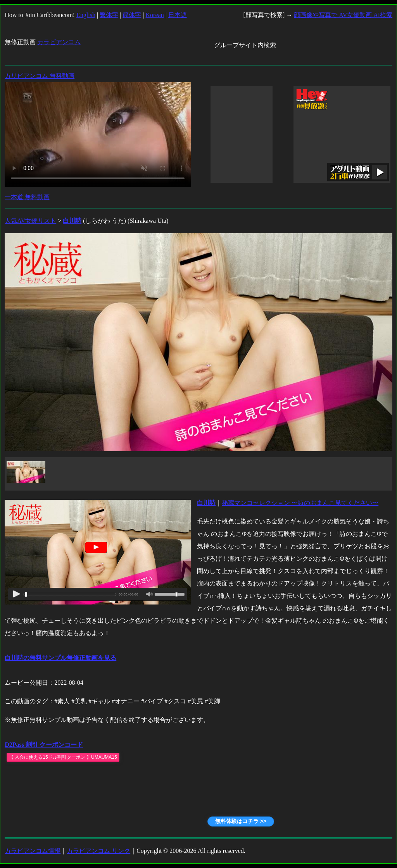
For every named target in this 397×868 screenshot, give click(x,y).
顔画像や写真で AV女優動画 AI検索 (343, 15)
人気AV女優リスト (30, 221)
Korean (155, 15)
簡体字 (132, 15)
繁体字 (109, 15)
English (86, 15)
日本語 (178, 15)
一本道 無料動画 (27, 197)
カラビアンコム (59, 42)
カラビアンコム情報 (33, 851)
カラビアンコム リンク (98, 851)
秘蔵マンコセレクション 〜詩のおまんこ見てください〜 (300, 503)
